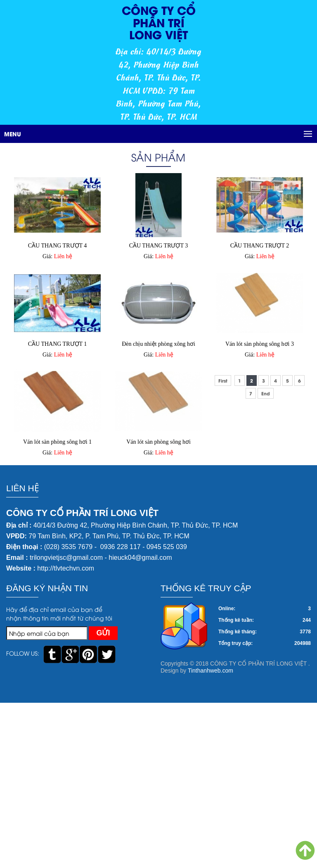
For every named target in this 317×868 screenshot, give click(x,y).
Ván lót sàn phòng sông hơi (158, 442)
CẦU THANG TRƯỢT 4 (58, 246)
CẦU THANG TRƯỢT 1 (58, 344)
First (223, 380)
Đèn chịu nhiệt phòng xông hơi (158, 344)
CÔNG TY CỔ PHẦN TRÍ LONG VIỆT (159, 22)
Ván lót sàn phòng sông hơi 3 (260, 344)
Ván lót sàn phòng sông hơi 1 (57, 442)
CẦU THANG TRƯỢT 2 (260, 246)
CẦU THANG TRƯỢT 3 (159, 246)
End (266, 393)
